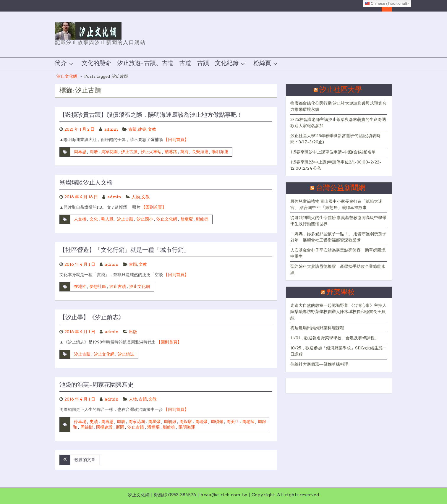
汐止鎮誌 (126, 354)
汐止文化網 (67, 76)
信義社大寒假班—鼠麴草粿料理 (319, 364)
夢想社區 (98, 286)
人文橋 (80, 219)
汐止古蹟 (129, 152)
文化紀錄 (227, 63)
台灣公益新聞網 (341, 188)
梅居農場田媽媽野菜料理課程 (317, 328)
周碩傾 (217, 422)
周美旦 (233, 422)
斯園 (120, 427)
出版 (133, 332)
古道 (185, 63)
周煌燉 (186, 422)
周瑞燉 (201, 422)
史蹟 (94, 422)
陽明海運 (220, 152)
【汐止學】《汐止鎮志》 (92, 317)
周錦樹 (87, 427)
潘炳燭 (153, 427)
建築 (142, 129)
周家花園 (109, 152)
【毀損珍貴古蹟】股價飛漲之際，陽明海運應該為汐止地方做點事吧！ (151, 115)
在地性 (80, 286)
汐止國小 (145, 219)
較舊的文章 (85, 460)
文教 (152, 129)
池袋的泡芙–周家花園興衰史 (97, 385)
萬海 (184, 152)
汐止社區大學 (341, 90)
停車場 (80, 422)
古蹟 (203, 63)
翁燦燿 (187, 219)
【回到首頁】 (176, 140)
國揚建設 (104, 427)
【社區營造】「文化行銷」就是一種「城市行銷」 (124, 250)
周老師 (248, 422)
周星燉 (154, 422)
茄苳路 (171, 152)
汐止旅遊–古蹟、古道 (145, 63)
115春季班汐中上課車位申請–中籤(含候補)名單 (333, 152)
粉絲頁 (262, 63)
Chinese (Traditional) (386, 4)
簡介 (61, 63)
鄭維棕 (202, 219)
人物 (136, 197)
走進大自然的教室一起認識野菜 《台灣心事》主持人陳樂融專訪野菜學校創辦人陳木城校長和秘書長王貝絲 (338, 312)
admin (111, 129)
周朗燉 (170, 422)
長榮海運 (200, 152)
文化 (94, 219)
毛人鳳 (107, 219)
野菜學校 (341, 292)
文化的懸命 (96, 63)
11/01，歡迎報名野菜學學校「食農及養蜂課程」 (335, 338)
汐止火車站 (151, 152)
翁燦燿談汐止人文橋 (86, 183)
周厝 (94, 152)
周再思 (80, 152)
